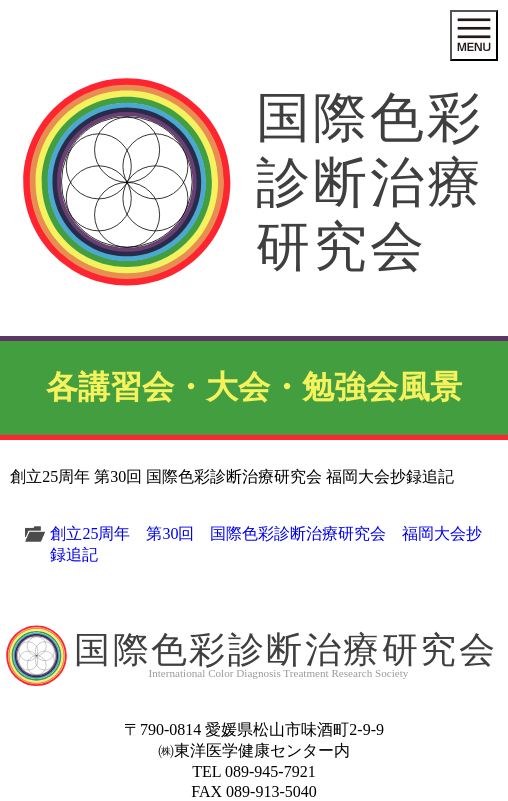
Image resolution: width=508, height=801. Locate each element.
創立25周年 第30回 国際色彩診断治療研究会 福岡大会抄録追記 (266, 544)
